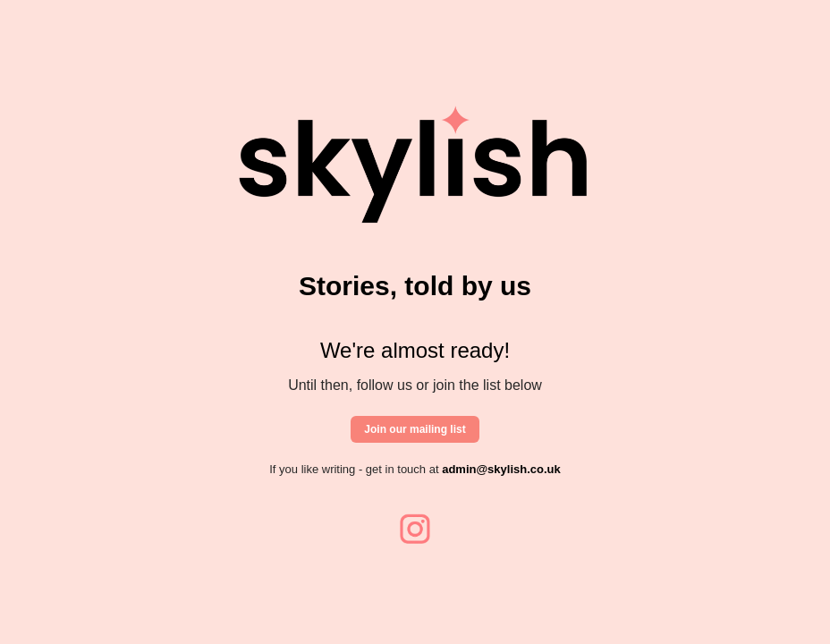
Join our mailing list (415, 429)
